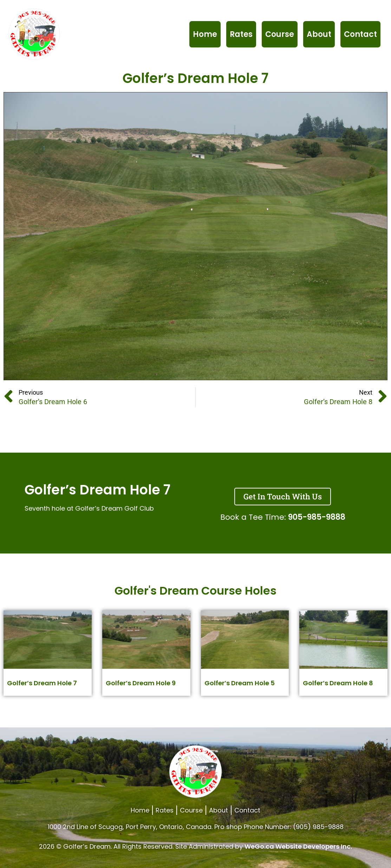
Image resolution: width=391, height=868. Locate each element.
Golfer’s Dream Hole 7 (42, 683)
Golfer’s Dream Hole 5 (240, 683)
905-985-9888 (317, 517)
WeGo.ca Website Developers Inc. (298, 846)
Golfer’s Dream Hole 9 (141, 683)
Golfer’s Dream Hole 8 (338, 683)
